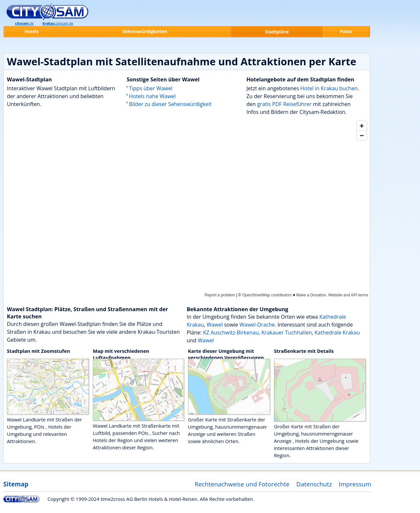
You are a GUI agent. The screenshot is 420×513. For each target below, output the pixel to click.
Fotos (346, 32)
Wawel (215, 325)
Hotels (32, 32)
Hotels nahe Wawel (152, 96)
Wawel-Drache (257, 325)
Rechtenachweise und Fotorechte (242, 484)
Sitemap (16, 484)
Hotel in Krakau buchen (329, 88)
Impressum (355, 484)
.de (24, 23)
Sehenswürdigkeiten (145, 32)
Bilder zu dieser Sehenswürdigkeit (170, 104)
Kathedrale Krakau (337, 332)
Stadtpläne (277, 32)
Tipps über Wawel (151, 88)
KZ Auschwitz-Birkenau (231, 332)
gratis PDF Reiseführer (284, 104)
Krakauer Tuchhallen (287, 332)
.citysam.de (58, 23)
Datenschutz (314, 484)
